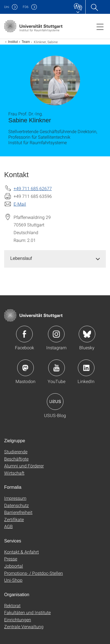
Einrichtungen (18, 620)
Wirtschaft (14, 473)
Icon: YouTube (57, 368)
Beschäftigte (16, 459)
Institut (13, 42)
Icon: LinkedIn (86, 368)
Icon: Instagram (56, 334)
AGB (8, 526)
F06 (26, 7)
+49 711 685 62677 (33, 188)
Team (26, 42)
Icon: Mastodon (25, 368)
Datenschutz (16, 505)
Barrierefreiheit (18, 512)
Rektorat (12, 605)
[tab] (55, 259)
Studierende (16, 452)
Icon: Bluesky (87, 334)
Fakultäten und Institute (27, 612)
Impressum (15, 498)
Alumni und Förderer (24, 466)
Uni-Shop (13, 580)
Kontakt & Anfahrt (21, 552)
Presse (11, 559)
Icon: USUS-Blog (55, 402)
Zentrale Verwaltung (24, 626)
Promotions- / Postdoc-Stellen (34, 573)
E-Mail (20, 204)
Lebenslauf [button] (21, 258)
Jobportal (14, 566)
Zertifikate (14, 519)
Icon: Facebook (24, 334)
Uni (7, 7)
